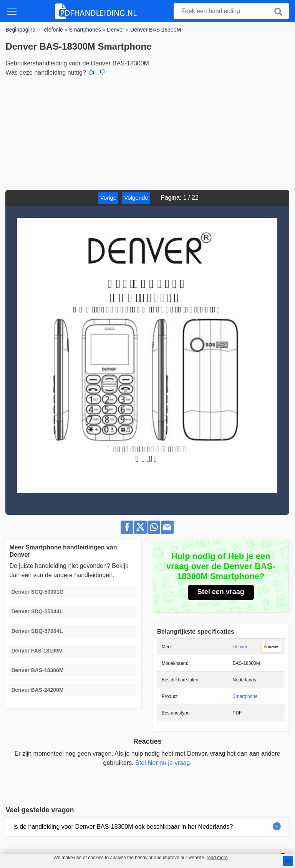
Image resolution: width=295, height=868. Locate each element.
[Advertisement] (147, 132)
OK (288, 861)
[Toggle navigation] (12, 11)
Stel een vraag (221, 592)
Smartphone (245, 696)
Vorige (109, 198)
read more (217, 858)
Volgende (136, 198)
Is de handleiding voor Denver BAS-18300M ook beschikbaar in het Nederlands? (123, 827)
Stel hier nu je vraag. (163, 763)
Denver (240, 647)
